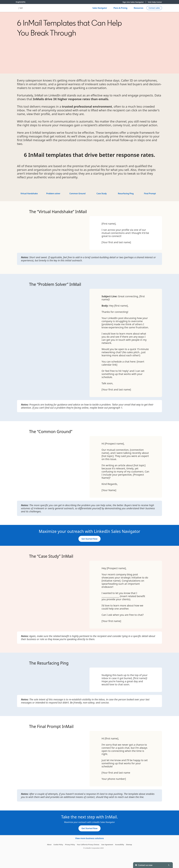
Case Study (102, 193)
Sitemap (129, 845)
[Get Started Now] (90, 539)
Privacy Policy (70, 845)
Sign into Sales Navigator (134, 2)
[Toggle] (169, 865)
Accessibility (120, 845)
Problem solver (53, 193)
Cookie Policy (58, 845)
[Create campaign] (154, 8)
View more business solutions (89, 838)
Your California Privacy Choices (88, 845)
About (49, 845)
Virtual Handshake (29, 193)
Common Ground (77, 193)
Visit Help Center (155, 2)
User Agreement (107, 845)
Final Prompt (150, 193)
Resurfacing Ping (126, 193)
